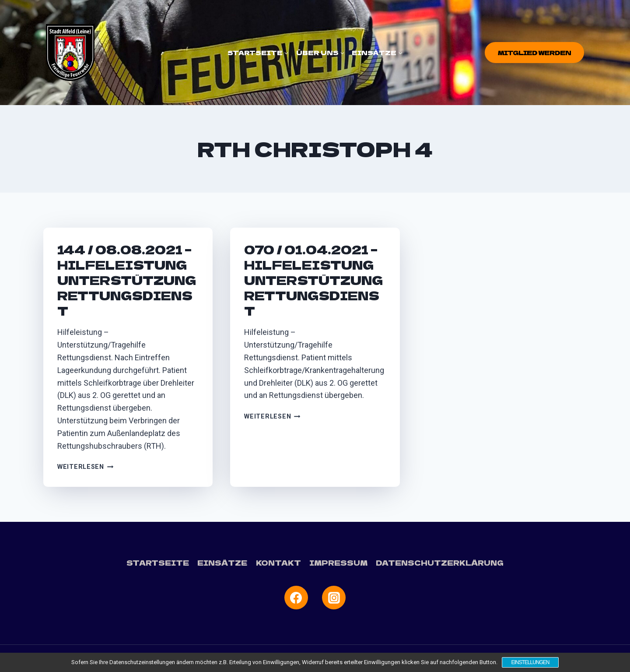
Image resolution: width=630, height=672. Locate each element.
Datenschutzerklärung (440, 563)
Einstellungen (530, 662)
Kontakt (278, 563)
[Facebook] (296, 598)
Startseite (158, 563)
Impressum (338, 563)
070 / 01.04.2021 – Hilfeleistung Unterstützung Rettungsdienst (313, 280)
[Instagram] (334, 598)
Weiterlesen (86, 467)
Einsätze (222, 563)
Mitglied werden (534, 53)
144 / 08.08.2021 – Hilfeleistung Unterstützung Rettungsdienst (127, 280)
